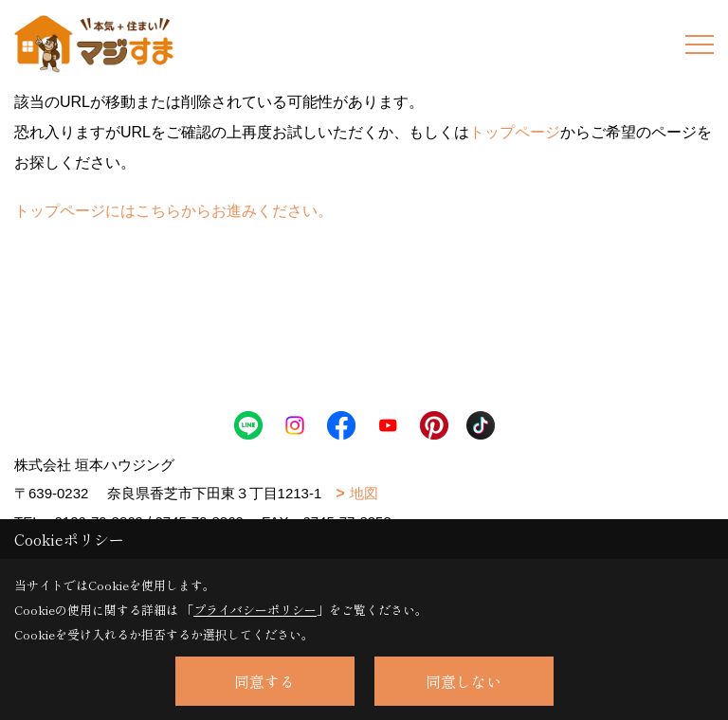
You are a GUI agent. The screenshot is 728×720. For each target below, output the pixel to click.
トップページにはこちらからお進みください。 (173, 211)
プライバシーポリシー (255, 610)
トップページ (515, 132)
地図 (364, 493)
